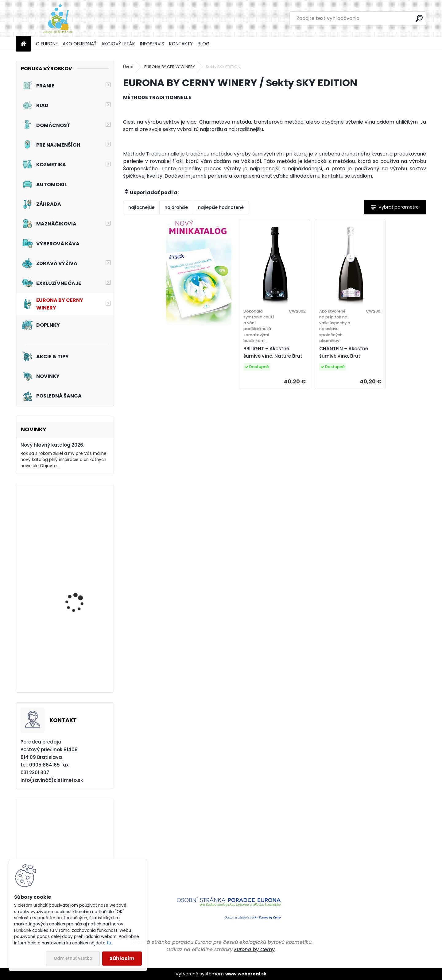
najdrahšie (176, 207)
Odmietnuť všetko (73, 958)
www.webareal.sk (246, 974)
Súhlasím (122, 958)
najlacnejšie (141, 207)
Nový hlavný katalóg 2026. (52, 445)
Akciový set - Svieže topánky (77, 528)
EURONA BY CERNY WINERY (170, 67)
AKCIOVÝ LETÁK (118, 44)
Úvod (128, 67)
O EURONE (47, 44)
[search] (419, 18)
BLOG (204, 44)
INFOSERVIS (152, 44)
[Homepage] (23, 44)
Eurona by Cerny (254, 949)
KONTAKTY (181, 44)
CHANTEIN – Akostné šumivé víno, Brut (344, 352)
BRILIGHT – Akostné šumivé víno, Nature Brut (273, 352)
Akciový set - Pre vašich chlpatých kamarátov (82, 663)
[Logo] (58, 18)
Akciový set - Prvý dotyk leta (82, 594)
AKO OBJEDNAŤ (79, 44)
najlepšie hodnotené (221, 207)
